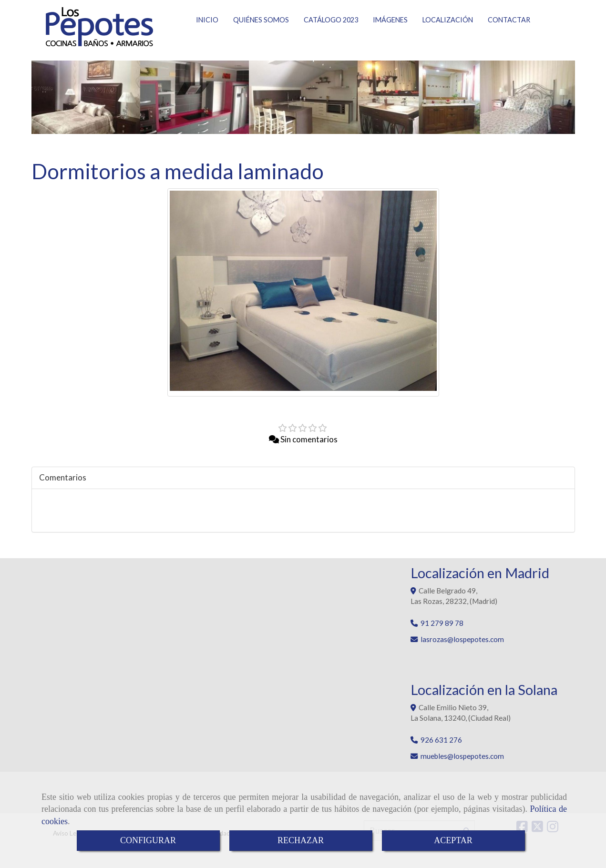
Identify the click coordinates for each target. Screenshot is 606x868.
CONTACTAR (509, 39)
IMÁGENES (390, 39)
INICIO (207, 39)
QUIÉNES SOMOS (261, 39)
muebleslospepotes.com (462, 762)
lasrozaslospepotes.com (462, 645)
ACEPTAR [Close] (453, 840)
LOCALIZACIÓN (448, 39)
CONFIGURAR (148, 840)
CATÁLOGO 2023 (331, 39)
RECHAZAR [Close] (301, 840)
